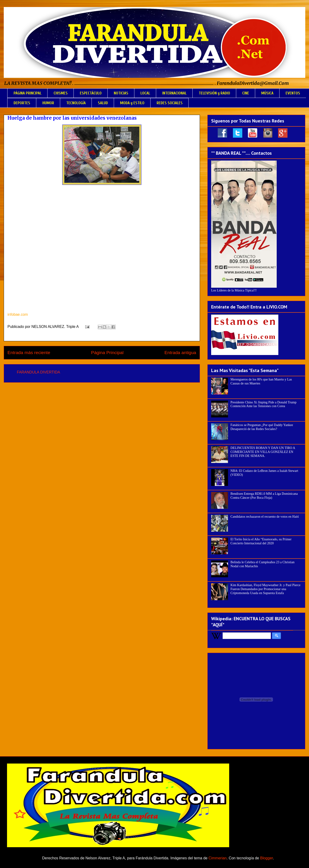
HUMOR (48, 103)
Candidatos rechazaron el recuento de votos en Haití (265, 517)
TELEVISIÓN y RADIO (214, 93)
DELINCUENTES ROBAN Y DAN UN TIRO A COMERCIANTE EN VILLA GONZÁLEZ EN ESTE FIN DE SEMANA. (263, 452)
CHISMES (61, 93)
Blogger (266, 858)
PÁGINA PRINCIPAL (28, 93)
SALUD (103, 103)
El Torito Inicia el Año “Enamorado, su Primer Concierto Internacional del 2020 (261, 541)
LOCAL (145, 93)
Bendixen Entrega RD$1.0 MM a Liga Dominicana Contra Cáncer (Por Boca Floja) (264, 496)
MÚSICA (267, 93)
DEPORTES (22, 103)
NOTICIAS (121, 93)
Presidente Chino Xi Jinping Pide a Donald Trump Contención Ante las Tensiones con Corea (264, 404)
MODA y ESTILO (132, 103)
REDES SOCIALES (170, 103)
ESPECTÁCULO (91, 93)
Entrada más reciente (29, 353)
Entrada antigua (180, 353)
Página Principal (107, 353)
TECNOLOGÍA (76, 103)
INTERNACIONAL (174, 93)
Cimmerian (218, 858)
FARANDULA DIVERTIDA (39, 372)
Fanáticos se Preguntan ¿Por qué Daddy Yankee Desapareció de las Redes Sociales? (262, 427)
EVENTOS (293, 93)
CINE (246, 93)
